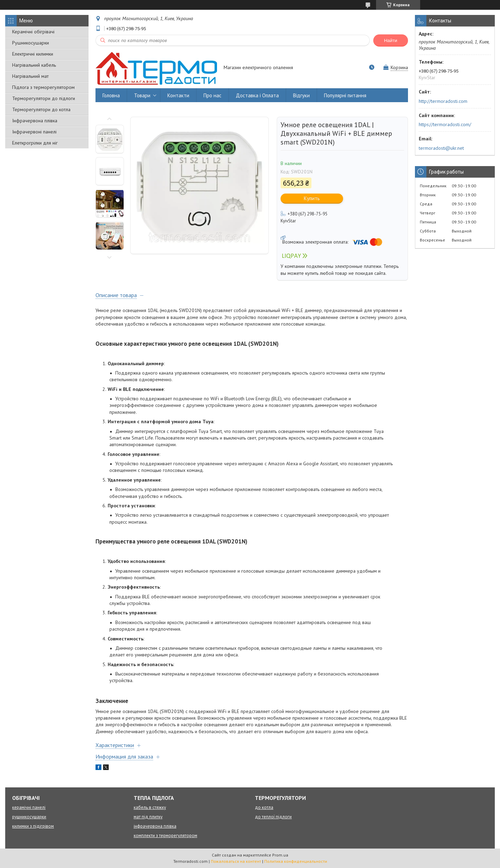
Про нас (212, 95)
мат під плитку (148, 817)
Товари (142, 95)
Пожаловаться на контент (236, 861)
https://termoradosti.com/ (445, 124)
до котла (264, 807)
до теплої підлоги (273, 817)
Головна (111, 95)
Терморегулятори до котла (41, 109)
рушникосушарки (29, 817)
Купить (312, 198)
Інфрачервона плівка (35, 121)
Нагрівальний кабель (34, 65)
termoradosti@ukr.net (441, 148)
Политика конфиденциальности (296, 861)
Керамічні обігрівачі (33, 32)
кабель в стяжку (150, 807)
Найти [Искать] (391, 40)
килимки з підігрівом (33, 826)
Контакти (178, 95)
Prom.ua (280, 855)
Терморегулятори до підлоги (44, 98)
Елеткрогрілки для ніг (35, 143)
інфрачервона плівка (155, 826)
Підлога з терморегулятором (43, 87)
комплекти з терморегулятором (165, 836)
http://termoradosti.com (443, 101)
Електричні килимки (33, 54)
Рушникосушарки (31, 43)
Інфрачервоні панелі (34, 132)
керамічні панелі (29, 807)
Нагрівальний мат (30, 76)
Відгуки (301, 95)
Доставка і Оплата (257, 95)
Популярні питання (345, 95)
